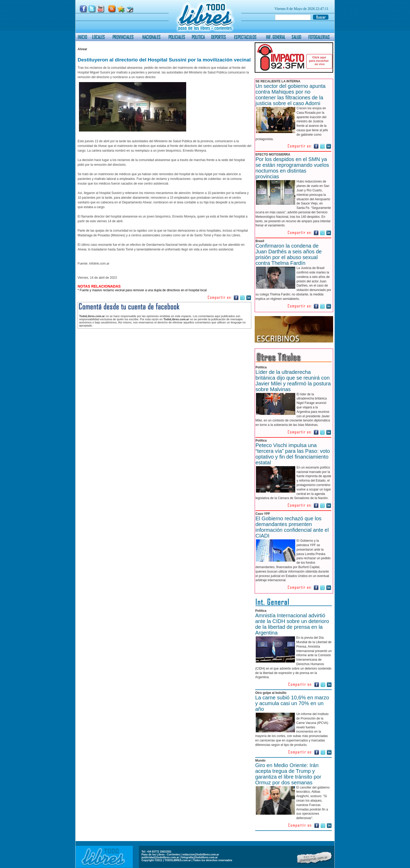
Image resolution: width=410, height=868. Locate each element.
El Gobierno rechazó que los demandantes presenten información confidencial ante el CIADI (292, 527)
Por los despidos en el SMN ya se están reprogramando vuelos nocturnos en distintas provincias (292, 168)
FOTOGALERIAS (319, 37)
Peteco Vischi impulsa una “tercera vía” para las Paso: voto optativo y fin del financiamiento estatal (293, 454)
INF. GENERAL (276, 37)
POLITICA (198, 37)
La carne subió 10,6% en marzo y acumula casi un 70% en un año (292, 703)
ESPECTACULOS (245, 37)
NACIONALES (151, 37)
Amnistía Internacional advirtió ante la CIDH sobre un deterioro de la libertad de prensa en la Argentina (292, 624)
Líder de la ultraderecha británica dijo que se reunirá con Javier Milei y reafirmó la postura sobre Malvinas (293, 381)
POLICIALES (177, 37)
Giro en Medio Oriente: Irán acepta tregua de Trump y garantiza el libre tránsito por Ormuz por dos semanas (288, 774)
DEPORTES (218, 37)
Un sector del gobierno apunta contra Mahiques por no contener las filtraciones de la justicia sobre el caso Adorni (291, 95)
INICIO (82, 37)
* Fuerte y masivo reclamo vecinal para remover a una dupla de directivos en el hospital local (142, 290)
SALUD (296, 37)
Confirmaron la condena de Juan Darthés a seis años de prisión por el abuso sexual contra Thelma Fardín (289, 254)
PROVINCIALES (123, 37)
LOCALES (98, 37)
